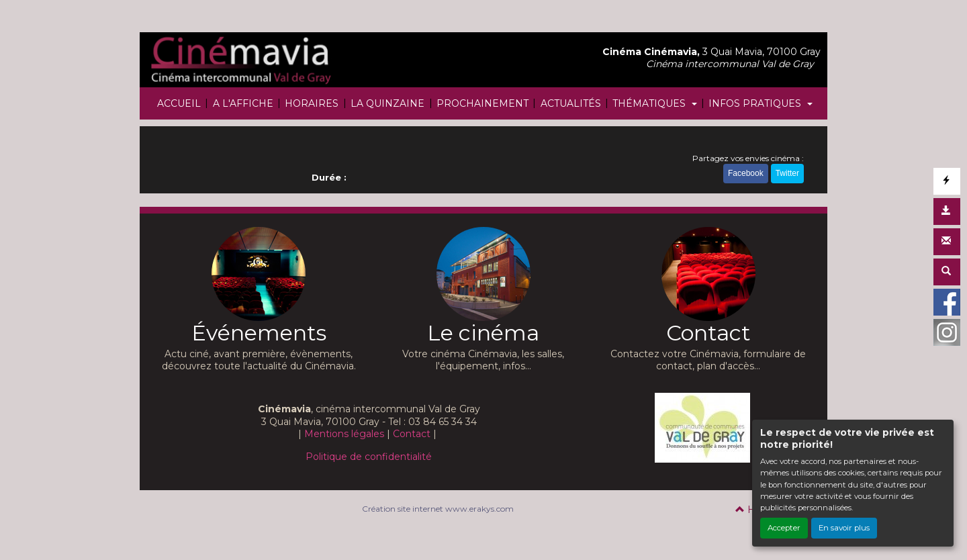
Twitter (787, 173)
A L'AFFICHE (243, 103)
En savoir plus (844, 528)
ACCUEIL (179, 103)
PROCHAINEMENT (482, 103)
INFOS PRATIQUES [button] (756, 103)
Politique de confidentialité (369, 457)
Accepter (784, 528)
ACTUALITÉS (571, 103)
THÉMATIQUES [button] (650, 103)
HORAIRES (312, 103)
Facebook (746, 173)
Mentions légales (344, 434)
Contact (412, 434)
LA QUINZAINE (387, 103)
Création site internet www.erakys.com (438, 509)
